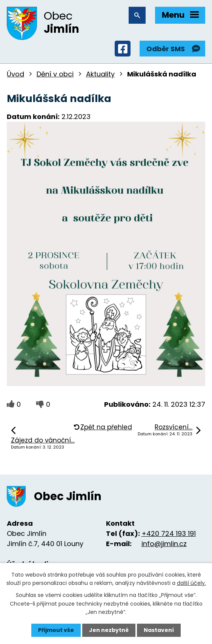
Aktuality (100, 74)
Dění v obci (55, 74)
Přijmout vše (56, 630)
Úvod (15, 74)
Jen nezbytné (109, 630)
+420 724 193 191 (169, 533)
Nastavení (159, 630)
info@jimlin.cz (164, 544)
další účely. (191, 583)
